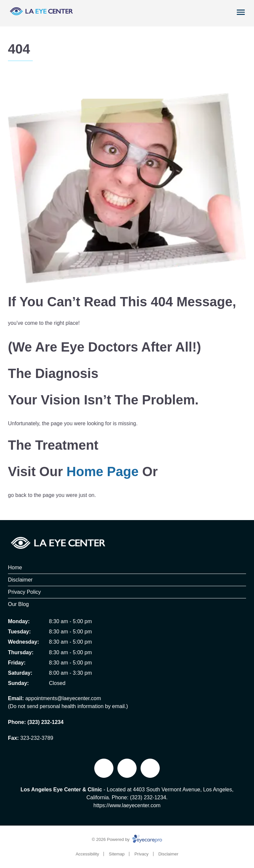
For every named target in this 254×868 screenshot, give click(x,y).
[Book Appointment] (216, 11)
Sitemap (117, 854)
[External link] (127, 768)
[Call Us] (228, 11)
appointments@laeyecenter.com (63, 698)
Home (15, 567)
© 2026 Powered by (127, 839)
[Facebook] (104, 768)
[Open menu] (241, 12)
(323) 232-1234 (45, 722)
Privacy (141, 854)
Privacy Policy (24, 592)
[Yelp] (150, 768)
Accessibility (87, 854)
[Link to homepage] (41, 13)
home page (103, 472)
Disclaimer (20, 580)
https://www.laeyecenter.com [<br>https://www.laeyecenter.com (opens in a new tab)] (127, 805)
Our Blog (18, 604)
